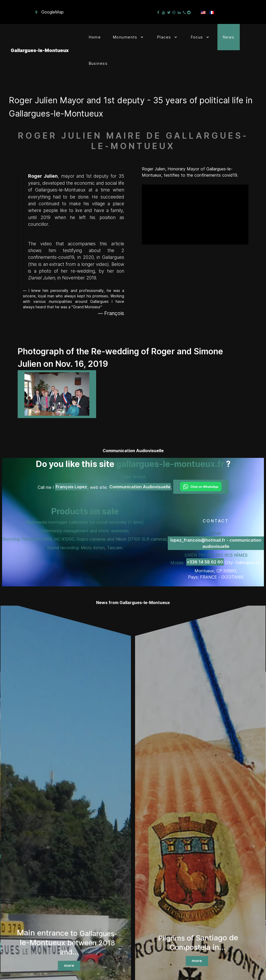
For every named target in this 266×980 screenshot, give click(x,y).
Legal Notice (133, 477)
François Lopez (71, 487)
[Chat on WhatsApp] (201, 487)
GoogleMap (52, 12)
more (69, 966)
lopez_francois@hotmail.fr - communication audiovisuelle (216, 543)
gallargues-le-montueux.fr (170, 464)
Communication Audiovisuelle (140, 487)
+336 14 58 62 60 (205, 562)
